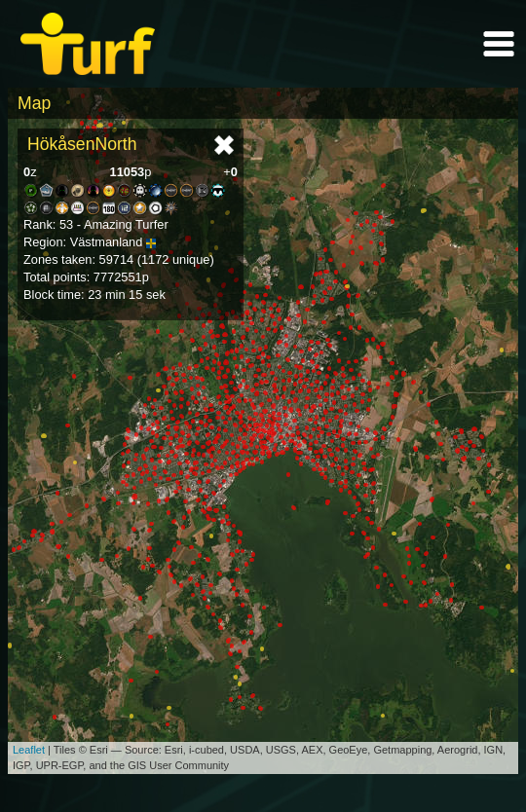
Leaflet (29, 750)
